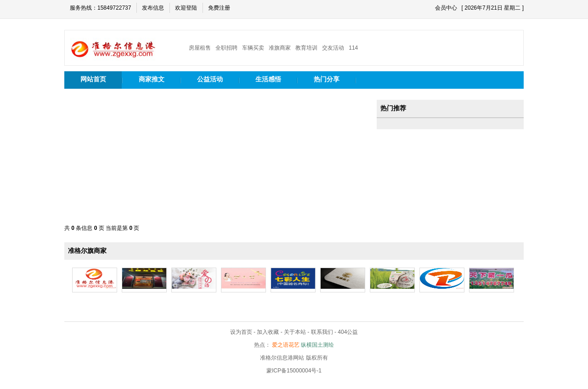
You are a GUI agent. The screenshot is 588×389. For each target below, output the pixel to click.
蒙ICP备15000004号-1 (294, 371)
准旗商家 (280, 48)
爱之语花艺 (286, 345)
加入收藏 (268, 332)
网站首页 (93, 79)
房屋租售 (200, 48)
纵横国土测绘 (317, 345)
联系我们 (322, 332)
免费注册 (219, 8)
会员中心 (446, 8)
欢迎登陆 (186, 8)
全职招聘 (226, 48)
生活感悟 (268, 79)
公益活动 (210, 79)
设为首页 (241, 332)
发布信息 (153, 8)
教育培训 (306, 48)
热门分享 (327, 79)
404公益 (348, 332)
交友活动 (333, 48)
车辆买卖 (253, 48)
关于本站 (295, 332)
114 (353, 48)
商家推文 (152, 79)
